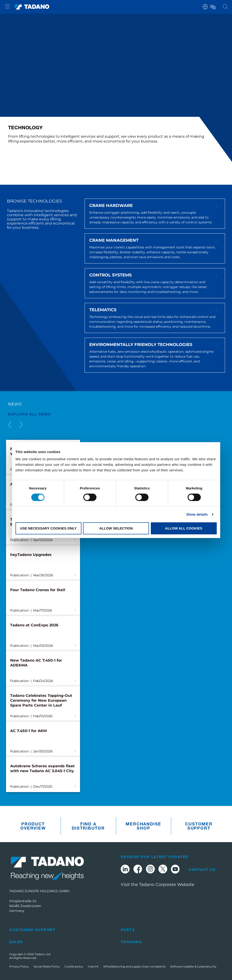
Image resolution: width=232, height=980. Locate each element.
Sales (16, 942)
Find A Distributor (88, 826)
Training (131, 942)
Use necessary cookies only (48, 528)
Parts (128, 930)
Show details (197, 514)
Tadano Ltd (43, 954)
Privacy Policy (19, 966)
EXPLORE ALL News (29, 414)
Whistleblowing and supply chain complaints (134, 966)
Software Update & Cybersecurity (193, 966)
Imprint (93, 966)
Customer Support (199, 826)
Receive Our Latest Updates (155, 857)
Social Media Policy (47, 966)
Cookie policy (74, 966)
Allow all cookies (184, 528)
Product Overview (33, 826)
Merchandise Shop (143, 826)
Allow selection (116, 528)
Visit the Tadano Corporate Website (158, 885)
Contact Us (202, 869)
